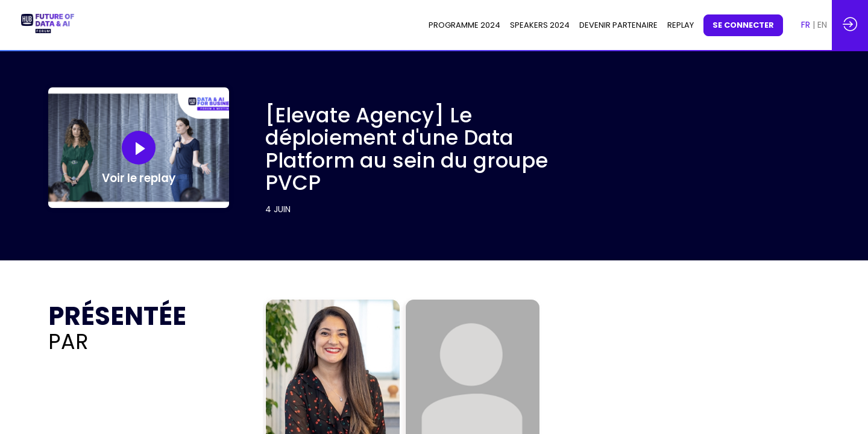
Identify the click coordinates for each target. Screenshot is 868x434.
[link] (464, 25)
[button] (743, 25)
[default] (681, 25)
